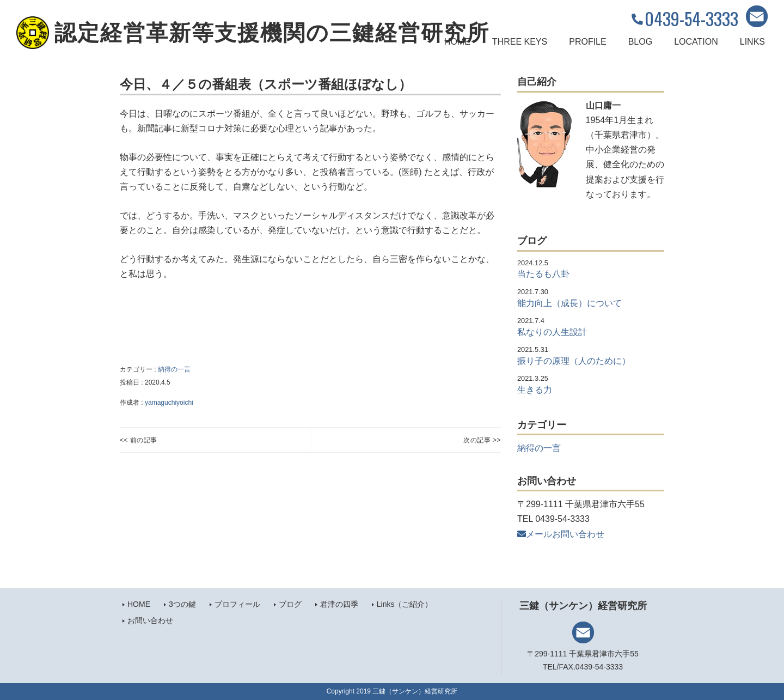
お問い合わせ (150, 620)
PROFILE (587, 42)
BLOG (640, 42)
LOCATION (696, 42)
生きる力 (535, 390)
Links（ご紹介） (405, 604)
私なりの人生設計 (552, 332)
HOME (457, 42)
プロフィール (237, 604)
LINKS (752, 42)
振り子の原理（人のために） (574, 361)
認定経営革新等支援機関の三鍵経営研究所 (272, 33)
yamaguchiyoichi (169, 403)
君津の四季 (339, 604)
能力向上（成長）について (569, 303)
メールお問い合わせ (561, 534)
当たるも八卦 (543, 274)
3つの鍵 (182, 604)
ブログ (290, 604)
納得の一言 (174, 369)
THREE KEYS (520, 42)
